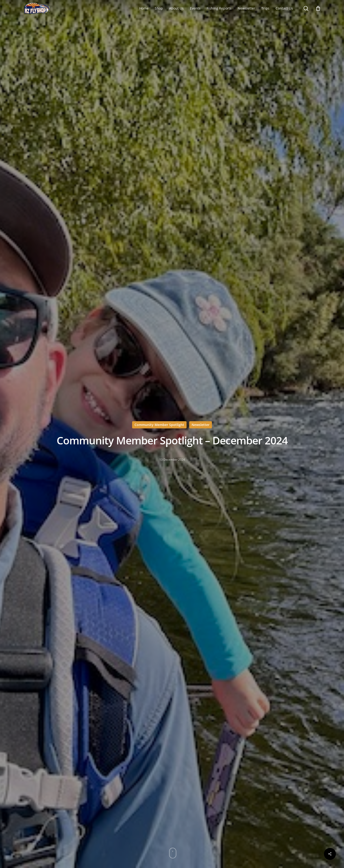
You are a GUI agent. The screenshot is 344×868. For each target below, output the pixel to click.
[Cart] (318, 8)
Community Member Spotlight (159, 425)
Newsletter (201, 425)
